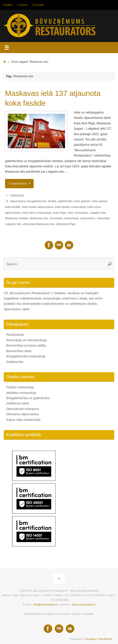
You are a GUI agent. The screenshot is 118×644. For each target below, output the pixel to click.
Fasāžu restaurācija (20, 387)
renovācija (56, 218)
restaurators (88, 218)
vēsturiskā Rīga (66, 224)
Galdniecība (15, 362)
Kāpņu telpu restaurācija (23, 420)
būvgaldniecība (37, 201)
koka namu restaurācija (37, 213)
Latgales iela (98, 213)
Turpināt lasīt (20, 183)
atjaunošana (18, 201)
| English (7, 5)
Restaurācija (15, 335)
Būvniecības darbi (19, 351)
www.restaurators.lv (84, 604)
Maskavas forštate (17, 218)
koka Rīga (59, 213)
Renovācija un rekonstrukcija (26, 340)
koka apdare (99, 201)
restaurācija (71, 218)
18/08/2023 (17, 196)
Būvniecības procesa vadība (26, 346)
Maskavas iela (39, 218)
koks (70, 213)
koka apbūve (82, 201)
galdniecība (65, 201)
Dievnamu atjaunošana (22, 414)
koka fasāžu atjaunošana (38, 207)
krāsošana (81, 213)
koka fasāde (13, 207)
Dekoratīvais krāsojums (23, 409)
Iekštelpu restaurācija (21, 393)
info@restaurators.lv (45, 604)
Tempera (90, 639)
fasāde (52, 201)
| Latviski (22, 5)
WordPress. (106, 639)
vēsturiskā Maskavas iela (38, 224)
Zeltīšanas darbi (18, 403)
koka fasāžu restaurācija (70, 207)
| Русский (38, 5)
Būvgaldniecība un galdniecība (28, 398)
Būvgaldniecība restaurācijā (26, 356)
